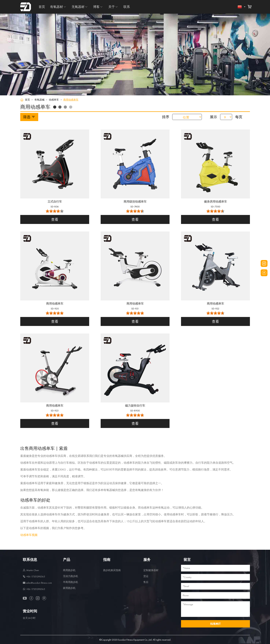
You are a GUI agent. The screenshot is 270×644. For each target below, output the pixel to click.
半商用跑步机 (71, 582)
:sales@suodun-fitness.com (37, 583)
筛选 (29, 117)
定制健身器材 (151, 570)
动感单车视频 (29, 535)
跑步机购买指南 (112, 570)
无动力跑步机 (71, 576)
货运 (146, 576)
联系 (127, 7)
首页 (42, 7)
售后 (146, 582)
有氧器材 (57, 7)
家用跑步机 (69, 588)
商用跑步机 (69, 570)
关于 (112, 7)
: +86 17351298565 (34, 576)
